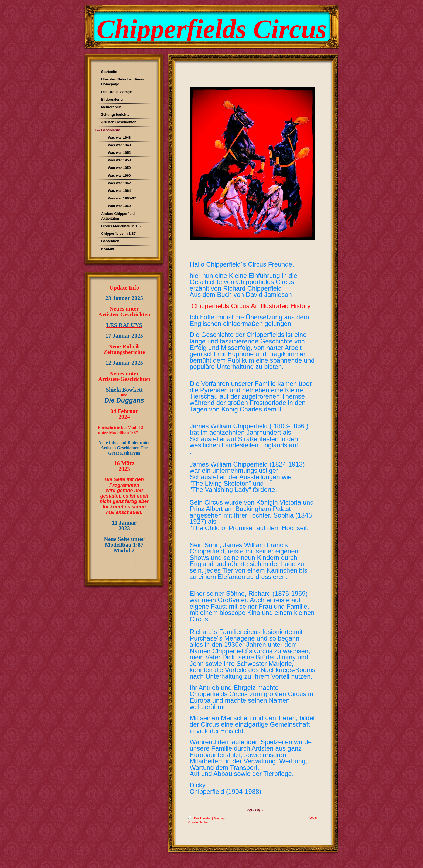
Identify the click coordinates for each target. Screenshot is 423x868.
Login (313, 818)
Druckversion (200, 818)
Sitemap (219, 818)
